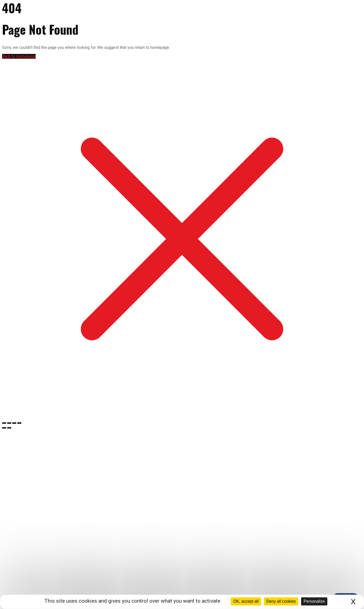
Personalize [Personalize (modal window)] (314, 601)
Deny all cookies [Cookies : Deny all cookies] (281, 601)
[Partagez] (14, 423)
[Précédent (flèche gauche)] (4, 428)
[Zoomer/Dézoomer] (4, 423)
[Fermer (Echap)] (19, 423)
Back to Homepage (19, 56)
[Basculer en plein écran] (9, 423)
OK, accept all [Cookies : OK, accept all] (246, 601)
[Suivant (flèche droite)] (9, 428)
